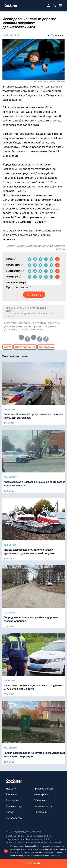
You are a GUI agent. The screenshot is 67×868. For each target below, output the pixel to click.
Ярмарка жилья (43, 789)
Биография (12, 800)
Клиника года (14, 806)
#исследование (25, 347)
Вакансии (12, 794)
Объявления (41, 800)
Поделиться (56, 35)
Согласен (33, 863)
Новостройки (42, 794)
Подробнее (55, 856)
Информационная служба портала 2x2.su (41, 247)
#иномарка (46, 347)
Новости (11, 789)
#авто (7, 347)
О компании (41, 812)
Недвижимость (43, 806)
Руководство (14, 818)
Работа (10, 812)
